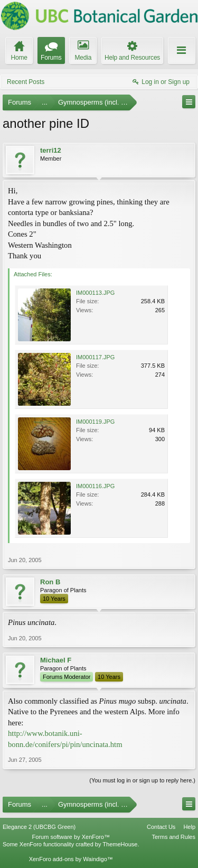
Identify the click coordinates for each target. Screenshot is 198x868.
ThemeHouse (120, 844)
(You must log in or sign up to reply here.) (142, 780)
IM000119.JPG (95, 422)
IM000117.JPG (95, 357)
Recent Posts (26, 82)
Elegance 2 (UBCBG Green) (39, 827)
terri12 (51, 150)
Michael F (56, 660)
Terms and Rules (173, 837)
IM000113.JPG (95, 293)
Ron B (50, 582)
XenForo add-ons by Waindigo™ (71, 859)
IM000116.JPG (95, 486)
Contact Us (161, 827)
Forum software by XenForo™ (71, 837)
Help (189, 827)
